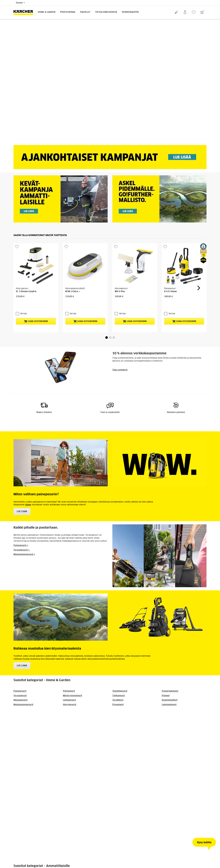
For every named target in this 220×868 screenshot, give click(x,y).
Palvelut (85, 12)
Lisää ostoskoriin (36, 317)
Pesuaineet (118, 700)
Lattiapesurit (69, 695)
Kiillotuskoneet (71, 726)
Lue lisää (22, 661)
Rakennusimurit (22, 726)
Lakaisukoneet (169, 700)
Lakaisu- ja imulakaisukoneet (78, 722)
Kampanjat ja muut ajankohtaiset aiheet (34, 717)
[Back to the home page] (24, 12)
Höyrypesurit (70, 700)
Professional (68, 12)
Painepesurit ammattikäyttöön (128, 717)
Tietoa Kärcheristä (106, 12)
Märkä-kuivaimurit (72, 691)
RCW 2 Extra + (73, 292)
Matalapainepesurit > (24, 550)
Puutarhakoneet (170, 686)
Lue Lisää (22, 507)
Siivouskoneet (70, 717)
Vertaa (23, 309)
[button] (107, 333)
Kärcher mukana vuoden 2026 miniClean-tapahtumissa (42, 810)
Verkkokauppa (130, 12)
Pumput (166, 691)
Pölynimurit (69, 686)
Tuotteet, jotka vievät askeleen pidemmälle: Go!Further (107, 810)
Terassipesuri (20, 691)
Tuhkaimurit (119, 691)
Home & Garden (47, 12)
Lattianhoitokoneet (73, 731)
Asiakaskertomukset (172, 731)
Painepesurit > (21, 541)
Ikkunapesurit (20, 695)
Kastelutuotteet (170, 695)
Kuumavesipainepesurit (124, 722)
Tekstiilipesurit (120, 686)
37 (119, 839)
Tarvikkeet (118, 695)
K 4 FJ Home (170, 292)
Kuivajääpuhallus (170, 722)
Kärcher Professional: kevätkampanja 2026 (171, 809)
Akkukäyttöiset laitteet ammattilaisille (181, 726)
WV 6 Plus (120, 292)
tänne (28, 500)
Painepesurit (20, 686)
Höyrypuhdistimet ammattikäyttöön (131, 726)
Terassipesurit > (22, 545)
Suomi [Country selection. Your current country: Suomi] (20, 3)
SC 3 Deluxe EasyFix (26, 292)
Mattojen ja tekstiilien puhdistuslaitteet (132, 731)
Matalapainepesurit (23, 700)
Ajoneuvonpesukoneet (173, 717)
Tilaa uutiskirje (120, 365)
